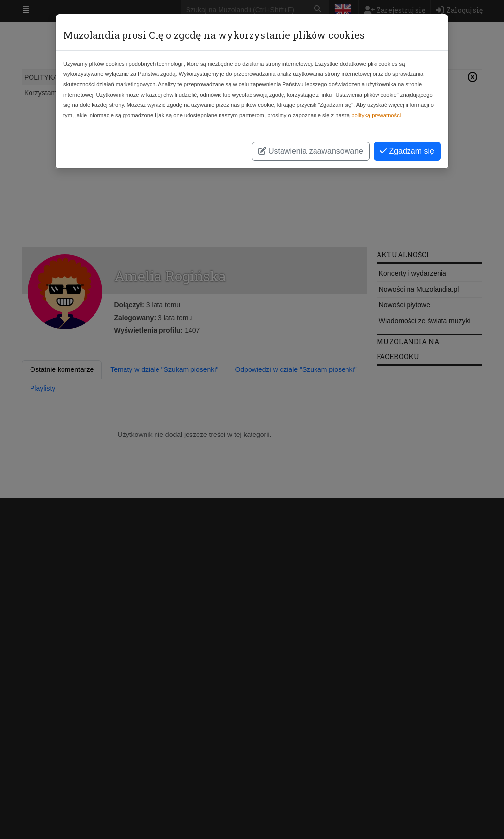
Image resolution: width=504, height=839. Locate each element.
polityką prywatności (376, 115)
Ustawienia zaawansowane (311, 151)
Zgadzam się (407, 151)
